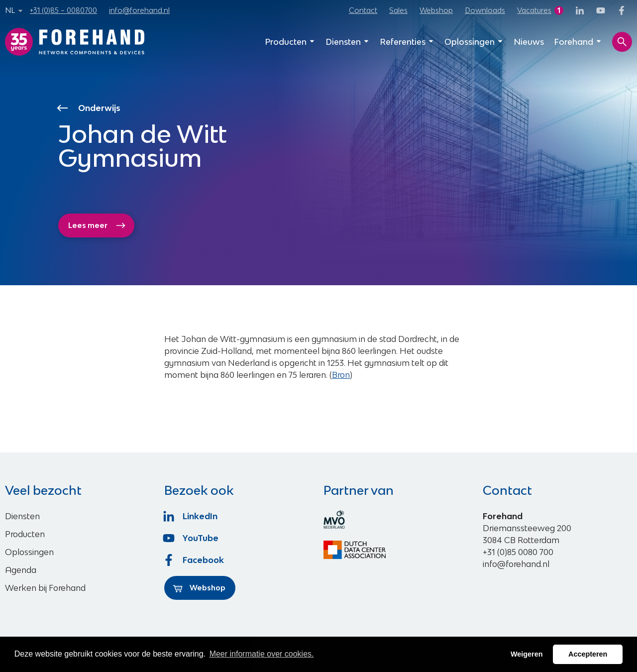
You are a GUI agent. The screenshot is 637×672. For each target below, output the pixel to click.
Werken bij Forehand (45, 588)
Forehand (578, 42)
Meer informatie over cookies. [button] (262, 654)
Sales (398, 10)
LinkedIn (191, 516)
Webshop (436, 10)
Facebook (194, 560)
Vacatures (534, 10)
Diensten (348, 42)
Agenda (21, 570)
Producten (290, 42)
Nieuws (529, 42)
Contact (363, 10)
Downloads (485, 10)
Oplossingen (474, 42)
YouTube (191, 538)
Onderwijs (90, 108)
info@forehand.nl (139, 10)
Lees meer (97, 225)
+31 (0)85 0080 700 (518, 552)
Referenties (407, 42)
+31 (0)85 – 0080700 (63, 10)
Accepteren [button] (588, 654)
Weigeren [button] (527, 654)
